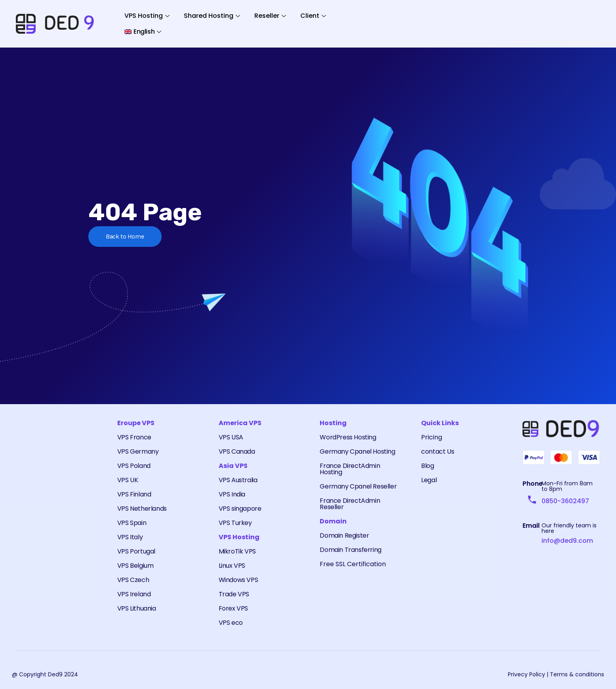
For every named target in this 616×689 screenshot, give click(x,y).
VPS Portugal (136, 551)
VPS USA (231, 437)
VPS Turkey (235, 523)
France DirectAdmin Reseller (350, 504)
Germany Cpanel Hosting (357, 451)
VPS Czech (133, 580)
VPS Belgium (135, 566)
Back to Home (125, 236)
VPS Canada (237, 451)
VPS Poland (134, 466)
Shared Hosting (212, 16)
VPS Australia (238, 480)
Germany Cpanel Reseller (358, 486)
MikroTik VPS (237, 551)
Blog (427, 466)
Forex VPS (233, 608)
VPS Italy (130, 537)
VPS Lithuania (137, 608)
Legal (429, 480)
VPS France (134, 437)
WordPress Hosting (348, 437)
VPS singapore (240, 509)
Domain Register (344, 535)
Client (313, 16)
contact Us (438, 451)
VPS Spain (132, 523)
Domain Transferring (350, 550)
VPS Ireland (134, 594)
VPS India (232, 494)
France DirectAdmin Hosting (350, 469)
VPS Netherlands (142, 509)
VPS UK (128, 480)
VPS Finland (134, 494)
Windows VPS (238, 580)
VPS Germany (138, 451)
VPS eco (231, 623)
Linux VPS (232, 566)
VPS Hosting (147, 16)
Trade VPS (234, 594)
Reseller (270, 16)
